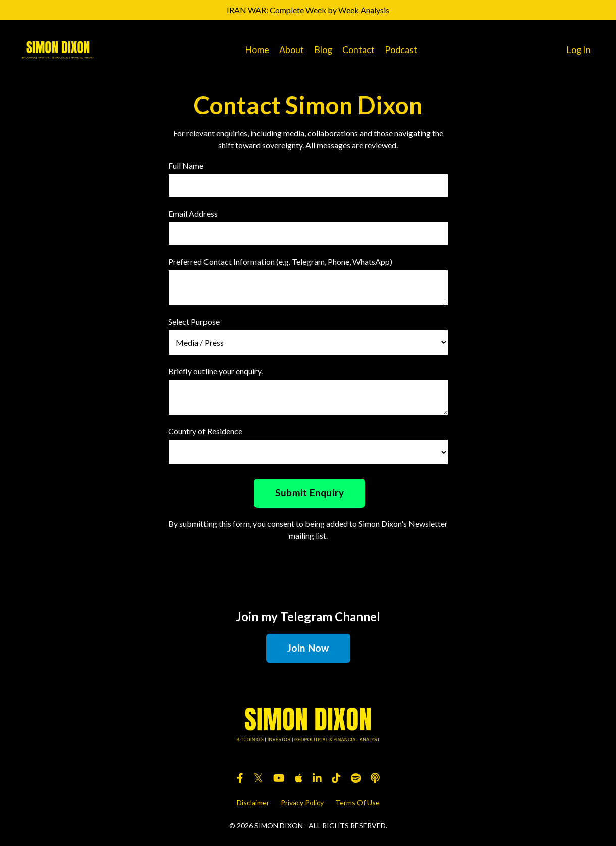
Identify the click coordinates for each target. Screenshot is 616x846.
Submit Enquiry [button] (310, 493)
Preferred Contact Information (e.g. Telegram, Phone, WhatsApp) (280, 261)
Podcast (401, 49)
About (292, 49)
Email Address (193, 213)
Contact (358, 49)
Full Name (186, 165)
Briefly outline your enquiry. (215, 371)
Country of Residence (205, 431)
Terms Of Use (357, 802)
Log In (578, 49)
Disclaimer (253, 802)
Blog (323, 49)
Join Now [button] (308, 648)
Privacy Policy (302, 802)
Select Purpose (194, 321)
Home (257, 49)
